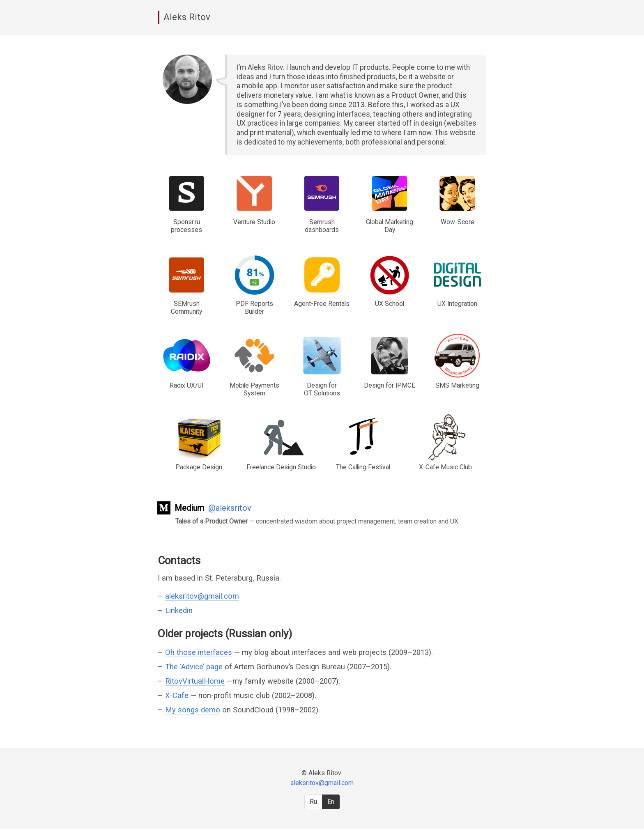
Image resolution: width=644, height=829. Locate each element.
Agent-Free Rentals (322, 304)
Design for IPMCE (390, 385)
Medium (189, 508)
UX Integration (457, 304)
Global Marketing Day (390, 226)
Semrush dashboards (322, 226)
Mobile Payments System (254, 389)
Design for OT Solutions (322, 389)
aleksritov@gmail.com (202, 596)
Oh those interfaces (199, 652)
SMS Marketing (457, 385)
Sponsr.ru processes (186, 226)
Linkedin (179, 610)
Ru (313, 802)
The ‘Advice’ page (194, 667)
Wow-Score (458, 222)
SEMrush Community (186, 308)
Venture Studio (254, 222)
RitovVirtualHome (195, 681)
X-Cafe (177, 695)
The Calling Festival (363, 467)
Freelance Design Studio (281, 467)
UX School (390, 304)
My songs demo (193, 710)
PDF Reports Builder (254, 308)
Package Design (199, 467)
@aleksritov (230, 508)
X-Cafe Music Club (445, 467)
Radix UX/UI (186, 385)
